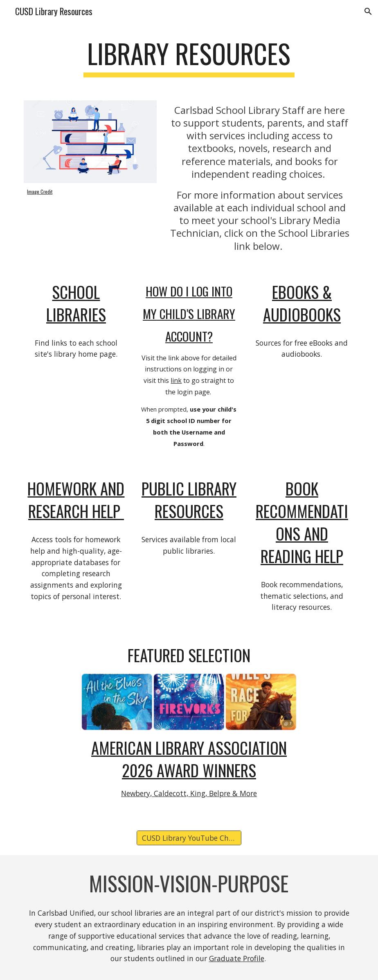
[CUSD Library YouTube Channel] (189, 838)
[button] (368, 11)
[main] (189, 58)
